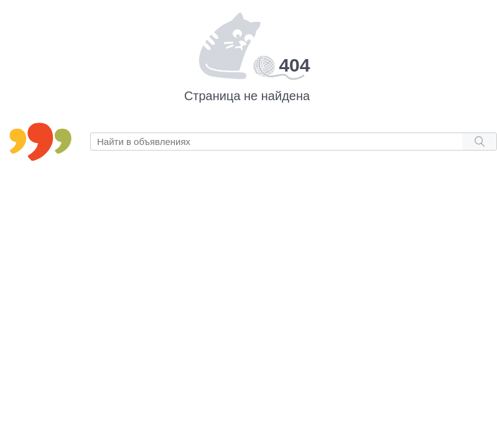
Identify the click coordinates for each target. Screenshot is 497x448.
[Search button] (479, 142)
